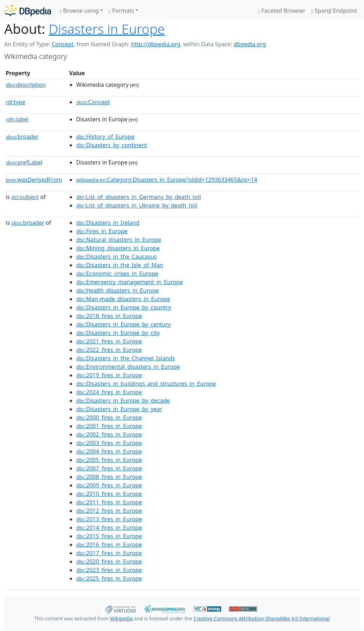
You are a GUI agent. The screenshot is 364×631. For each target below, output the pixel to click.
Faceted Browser (282, 11)
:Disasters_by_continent (112, 145)
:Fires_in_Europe (102, 231)
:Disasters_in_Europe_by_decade (123, 401)
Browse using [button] (79, 11)
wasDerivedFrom (34, 180)
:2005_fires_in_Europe (109, 460)
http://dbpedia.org (156, 44)
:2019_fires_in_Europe (109, 375)
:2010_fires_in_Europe (109, 494)
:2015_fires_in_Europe (109, 536)
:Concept (93, 102)
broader (22, 137)
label (17, 119)
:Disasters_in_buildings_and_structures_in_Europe (146, 384)
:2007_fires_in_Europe (109, 468)
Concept (62, 44)
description (26, 85)
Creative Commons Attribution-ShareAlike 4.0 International (261, 618)
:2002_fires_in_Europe (109, 434)
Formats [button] (121, 11)
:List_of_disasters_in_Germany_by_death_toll (139, 197)
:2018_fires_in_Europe (109, 316)
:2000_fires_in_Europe (109, 417)
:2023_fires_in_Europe (109, 570)
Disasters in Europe (107, 29)
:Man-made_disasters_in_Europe (123, 299)
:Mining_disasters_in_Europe (118, 248)
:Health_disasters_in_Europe (117, 290)
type (16, 102)
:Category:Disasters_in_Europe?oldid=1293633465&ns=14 (167, 180)
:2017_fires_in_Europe (109, 553)
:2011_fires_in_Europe (109, 502)
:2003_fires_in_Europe (109, 443)
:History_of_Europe (105, 137)
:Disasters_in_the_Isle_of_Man (120, 265)
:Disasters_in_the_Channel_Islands (126, 358)
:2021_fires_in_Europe (109, 341)
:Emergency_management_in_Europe (129, 282)
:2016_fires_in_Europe (109, 545)
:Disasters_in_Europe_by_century (123, 324)
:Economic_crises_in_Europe (117, 274)
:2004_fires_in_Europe (109, 451)
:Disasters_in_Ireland (108, 223)
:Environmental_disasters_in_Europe (128, 367)
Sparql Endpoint (334, 11)
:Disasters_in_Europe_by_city (118, 333)
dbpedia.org (250, 44)
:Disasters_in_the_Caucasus (116, 257)
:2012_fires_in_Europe (109, 511)
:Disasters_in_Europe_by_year (119, 409)
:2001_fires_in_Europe (109, 426)
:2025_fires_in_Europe (109, 578)
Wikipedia (121, 618)
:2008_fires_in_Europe (109, 477)
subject (25, 197)
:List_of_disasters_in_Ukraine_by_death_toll (137, 205)
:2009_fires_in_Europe (109, 485)
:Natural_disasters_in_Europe (119, 240)
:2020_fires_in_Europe (109, 561)
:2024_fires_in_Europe (109, 392)
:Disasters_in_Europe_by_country (124, 307)
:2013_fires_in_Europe (109, 519)
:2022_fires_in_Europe (109, 350)
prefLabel (24, 162)
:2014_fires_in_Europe (109, 528)
